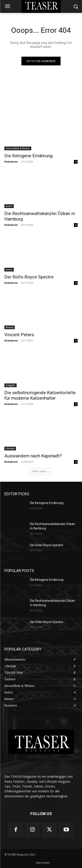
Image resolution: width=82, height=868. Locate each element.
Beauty (10, 327)
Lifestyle (10, 448)
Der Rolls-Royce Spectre (29, 277)
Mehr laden (41, 471)
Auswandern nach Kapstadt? (33, 456)
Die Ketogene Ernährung (28, 156)
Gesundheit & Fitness (18, 148)
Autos (9, 206)
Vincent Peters (19, 335)
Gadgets (10, 385)
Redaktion (11, 162)
